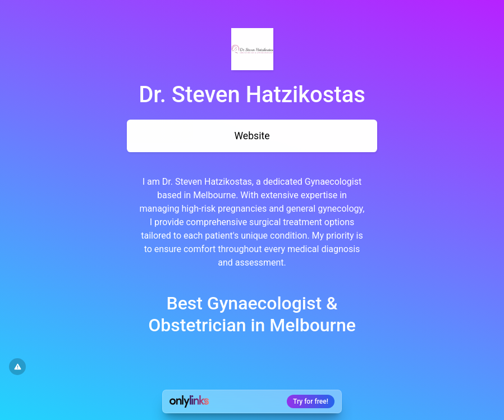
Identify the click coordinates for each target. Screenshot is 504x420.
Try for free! (311, 401)
